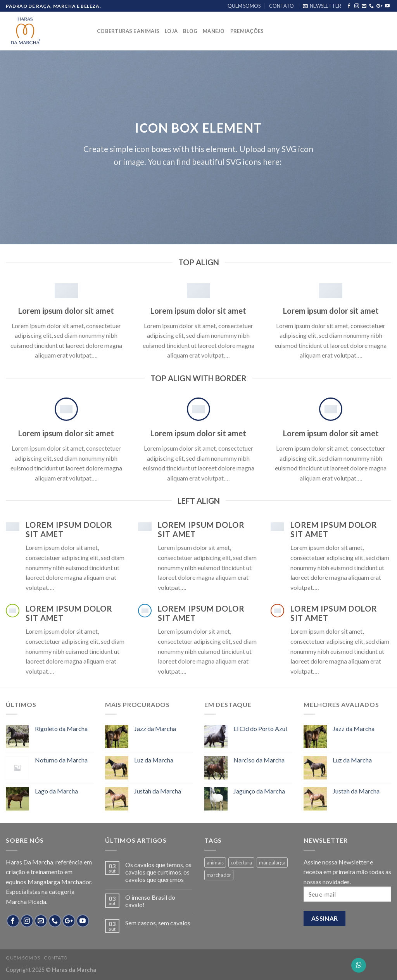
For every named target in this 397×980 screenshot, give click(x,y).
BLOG (190, 31)
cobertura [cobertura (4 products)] (241, 862)
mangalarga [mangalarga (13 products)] (272, 862)
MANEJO (214, 31)
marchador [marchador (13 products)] (219, 875)
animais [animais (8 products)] (215, 862)
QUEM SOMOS (244, 6)
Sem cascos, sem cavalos (158, 923)
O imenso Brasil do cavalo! (150, 901)
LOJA (171, 31)
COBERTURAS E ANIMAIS (128, 31)
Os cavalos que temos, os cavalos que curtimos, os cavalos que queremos (158, 872)
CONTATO (281, 6)
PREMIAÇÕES (247, 31)
